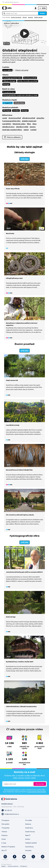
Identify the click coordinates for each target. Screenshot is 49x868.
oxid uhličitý (7, 124)
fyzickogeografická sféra (11, 121)
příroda (25, 17)
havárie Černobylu (16, 17)
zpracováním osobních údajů (37, 790)
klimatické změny (19, 124)
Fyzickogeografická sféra (12, 78)
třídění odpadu (38, 17)
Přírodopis (7, 111)
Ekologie (6, 84)
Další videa (25, 158)
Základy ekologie (9, 81)
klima (34, 124)
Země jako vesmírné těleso (12, 130)
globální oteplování (29, 121)
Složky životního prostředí (28, 81)
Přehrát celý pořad (22, 70)
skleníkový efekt (22, 127)
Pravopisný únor (9, 92)
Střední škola (19, 103)
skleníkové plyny (8, 127)
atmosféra (40, 118)
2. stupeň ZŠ (8, 103)
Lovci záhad (7, 70)
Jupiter (26, 130)
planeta (33, 127)
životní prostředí (15, 118)
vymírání (33, 130)
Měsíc (29, 124)
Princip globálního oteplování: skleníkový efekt (20, 95)
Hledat (42, 13)
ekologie (30, 17)
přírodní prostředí (29, 118)
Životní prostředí (30, 78)
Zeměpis (16, 111)
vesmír (5, 118)
